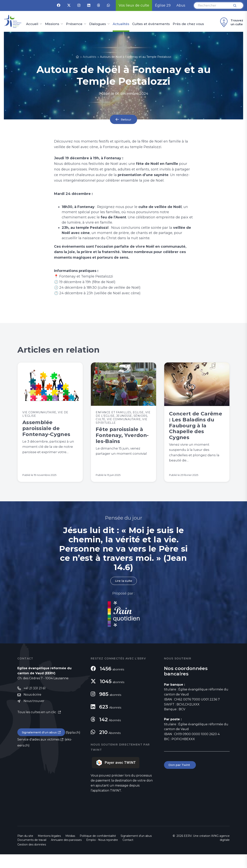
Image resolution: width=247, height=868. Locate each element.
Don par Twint (180, 779)
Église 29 (163, 5)
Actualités (121, 24)
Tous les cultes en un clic (37, 726)
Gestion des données (32, 858)
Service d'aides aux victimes (38, 754)
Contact (128, 854)
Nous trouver (34, 715)
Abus (181, 5)
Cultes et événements (151, 24)
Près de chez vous (188, 24)
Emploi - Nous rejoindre (102, 854)
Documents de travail (32, 854)
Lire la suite (123, 594)
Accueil (32, 24)
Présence (74, 24)
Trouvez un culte (231, 22)
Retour (126, 119)
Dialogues (98, 24)
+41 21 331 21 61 (35, 702)
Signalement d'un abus (40, 746)
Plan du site (25, 850)
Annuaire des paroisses (66, 854)
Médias (70, 850)
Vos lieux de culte (134, 5)
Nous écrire (32, 709)
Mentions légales (49, 850)
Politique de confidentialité (98, 850)
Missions (52, 24)
